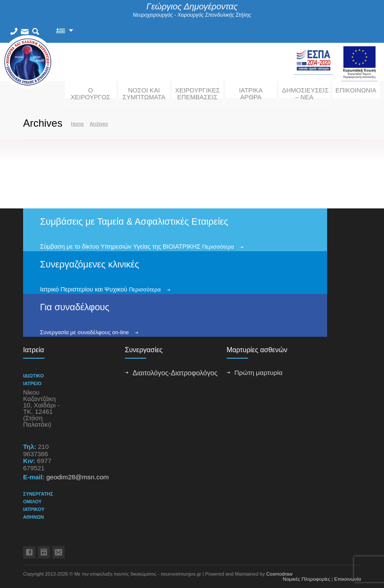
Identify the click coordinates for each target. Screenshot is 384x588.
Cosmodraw (280, 574)
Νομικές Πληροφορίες (306, 579)
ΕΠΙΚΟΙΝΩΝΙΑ (356, 90)
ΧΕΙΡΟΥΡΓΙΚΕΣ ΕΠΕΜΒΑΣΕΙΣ (198, 94)
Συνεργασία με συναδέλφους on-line (84, 332)
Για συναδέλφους (74, 307)
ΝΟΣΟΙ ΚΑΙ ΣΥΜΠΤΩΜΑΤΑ (144, 94)
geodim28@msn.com (77, 477)
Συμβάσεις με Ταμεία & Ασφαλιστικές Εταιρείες (134, 222)
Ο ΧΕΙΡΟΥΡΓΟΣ (90, 94)
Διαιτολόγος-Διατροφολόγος (175, 373)
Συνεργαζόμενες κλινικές (89, 264)
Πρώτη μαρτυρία (258, 373)
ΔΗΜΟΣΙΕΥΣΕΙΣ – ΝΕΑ (306, 94)
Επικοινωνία (347, 579)
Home (77, 124)
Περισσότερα (218, 247)
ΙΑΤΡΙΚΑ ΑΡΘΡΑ (251, 94)
